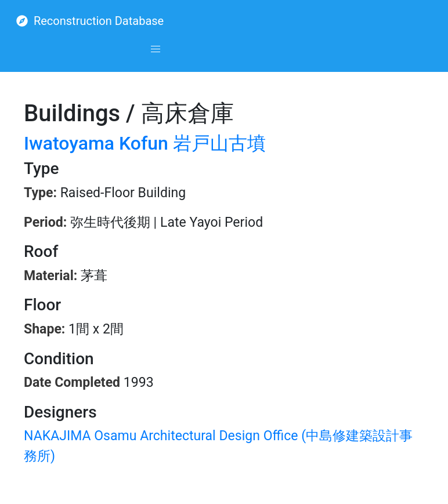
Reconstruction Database (90, 21)
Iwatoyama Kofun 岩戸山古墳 (145, 143)
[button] (156, 49)
